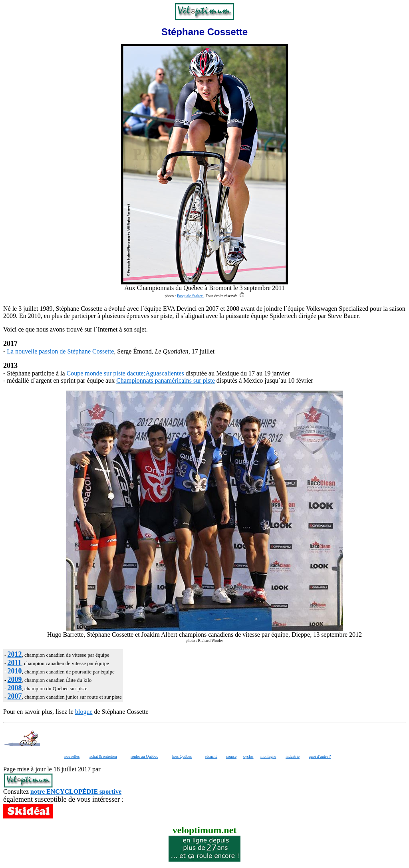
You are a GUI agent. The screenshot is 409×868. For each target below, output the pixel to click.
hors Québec (182, 756)
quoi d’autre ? (320, 756)
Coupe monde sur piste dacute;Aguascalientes (125, 373)
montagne (268, 756)
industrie (293, 756)
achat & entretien (103, 756)
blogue (84, 712)
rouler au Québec (144, 756)
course (231, 756)
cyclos (248, 756)
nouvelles (72, 756)
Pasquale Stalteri (190, 296)
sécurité (211, 756)
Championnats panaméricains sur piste (166, 380)
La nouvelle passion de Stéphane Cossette (60, 351)
